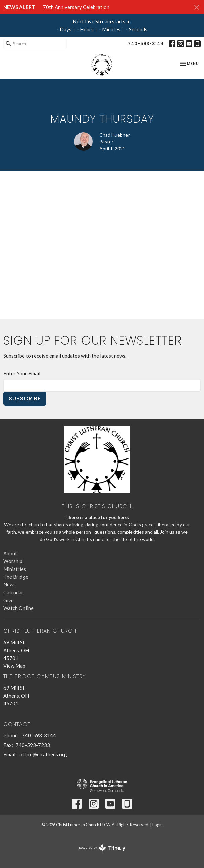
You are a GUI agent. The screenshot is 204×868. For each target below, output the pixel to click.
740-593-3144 (146, 43)
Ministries (15, 569)
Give (9, 600)
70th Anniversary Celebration (76, 7)
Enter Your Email (22, 373)
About (10, 553)
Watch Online (18, 608)
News (10, 584)
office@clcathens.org (43, 754)
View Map (14, 666)
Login (158, 825)
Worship (13, 561)
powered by (102, 848)
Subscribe (25, 398)
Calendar (13, 592)
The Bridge (16, 577)
